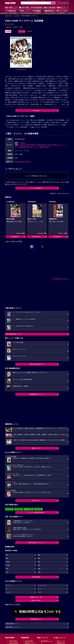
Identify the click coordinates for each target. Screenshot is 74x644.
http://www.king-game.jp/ (23, 162)
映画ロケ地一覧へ (36, 600)
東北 (39, 562)
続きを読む (36, 110)
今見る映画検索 (62, 3)
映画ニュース (24, 11)
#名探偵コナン (28, 509)
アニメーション (42, 585)
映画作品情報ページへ (12, 624)
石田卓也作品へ (36, 237)
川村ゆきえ (31, 147)
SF (7, 589)
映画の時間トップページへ (13, 627)
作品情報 (17, 16)
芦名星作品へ (58, 237)
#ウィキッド (18, 509)
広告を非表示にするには (60, 279)
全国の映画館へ (36, 577)
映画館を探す (11, 11)
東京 (7, 555)
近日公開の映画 (50, 8)
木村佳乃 (47, 147)
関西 (7, 558)
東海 (39, 558)
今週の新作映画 (37, 8)
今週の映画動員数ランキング (14, 334)
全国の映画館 (29, 641)
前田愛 (38, 145)
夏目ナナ (56, 145)
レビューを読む (62, 11)
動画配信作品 (50, 11)
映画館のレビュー (30, 643)
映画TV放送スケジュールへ (36, 543)
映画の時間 (8, 16)
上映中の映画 (24, 8)
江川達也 (22, 143)
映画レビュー (36, 500)
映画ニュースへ (36, 448)
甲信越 (8, 565)
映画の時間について (36, 619)
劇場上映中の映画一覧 (36, 364)
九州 (7, 572)
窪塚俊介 (33, 145)
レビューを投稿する (36, 188)
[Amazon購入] (21, 69)
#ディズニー (38, 509)
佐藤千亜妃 (23, 147)
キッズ (40, 589)
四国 (39, 569)
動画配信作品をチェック (36, 394)
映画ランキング (62, 8)
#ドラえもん (9, 509)
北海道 (8, 562)
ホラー (40, 592)
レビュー (21, 31)
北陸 (39, 565)
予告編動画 (37, 11)
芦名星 (28, 145)
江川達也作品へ (15, 237)
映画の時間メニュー (11, 8)
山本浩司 (50, 145)
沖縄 (39, 572)
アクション (9, 585)
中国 (7, 569)
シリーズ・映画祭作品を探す (36, 512)
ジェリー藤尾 (39, 147)
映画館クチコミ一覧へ (36, 597)
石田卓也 (22, 145)
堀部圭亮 (44, 145)
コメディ (8, 592)
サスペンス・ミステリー (12, 27)
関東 (39, 555)
